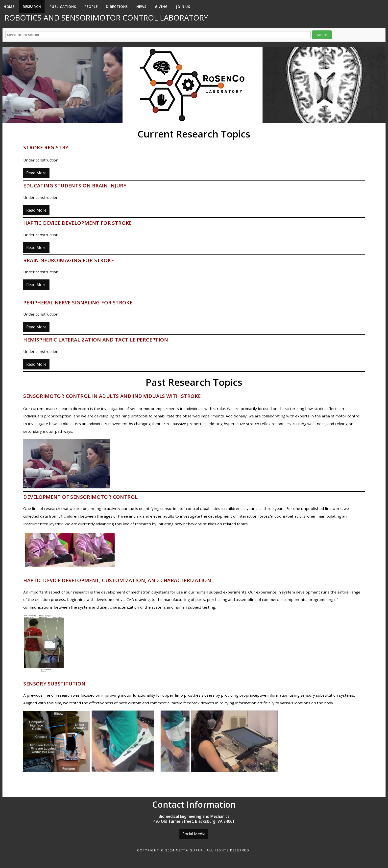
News (141, 7)
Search (322, 35)
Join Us (183, 7)
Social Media (194, 834)
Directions (117, 7)
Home (9, 7)
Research (32, 7)
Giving (161, 7)
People (91, 7)
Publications (63, 7)
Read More (36, 173)
